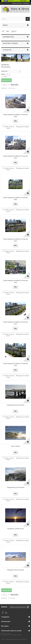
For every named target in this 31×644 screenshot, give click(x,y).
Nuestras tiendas (10, 43)
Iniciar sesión (26, 3)
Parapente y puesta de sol (16, 529)
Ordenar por (4, 71)
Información (8, 37)
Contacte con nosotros (17, 3)
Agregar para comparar (23, 127)
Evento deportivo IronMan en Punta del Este (15, 116)
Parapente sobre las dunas (15, 570)
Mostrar (3, 74)
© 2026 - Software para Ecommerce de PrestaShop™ (14, 639)
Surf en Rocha (15, 446)
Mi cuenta (5, 626)
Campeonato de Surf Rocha (15, 405)
